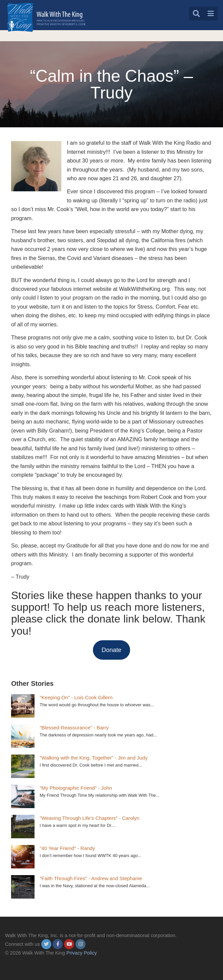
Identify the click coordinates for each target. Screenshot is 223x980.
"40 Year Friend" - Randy (67, 848)
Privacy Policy (82, 953)
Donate (111, 650)
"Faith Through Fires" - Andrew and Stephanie (91, 878)
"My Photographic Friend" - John (76, 788)
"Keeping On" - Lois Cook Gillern (76, 697)
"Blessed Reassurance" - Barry (74, 728)
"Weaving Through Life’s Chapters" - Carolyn (89, 818)
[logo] (46, 17)
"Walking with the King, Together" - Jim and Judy (94, 758)
